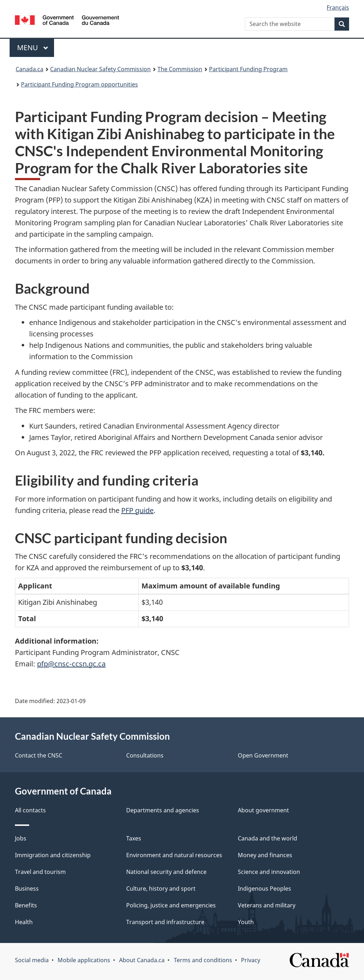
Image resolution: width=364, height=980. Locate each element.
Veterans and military (267, 905)
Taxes (134, 838)
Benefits (26, 905)
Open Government (263, 755)
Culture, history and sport (161, 889)
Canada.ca (30, 69)
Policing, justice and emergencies (171, 905)
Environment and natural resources (174, 855)
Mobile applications (84, 960)
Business (27, 889)
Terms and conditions (203, 960)
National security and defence (166, 872)
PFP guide (137, 510)
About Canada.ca (142, 960)
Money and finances (265, 855)
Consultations (145, 755)
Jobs (21, 838)
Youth (246, 922)
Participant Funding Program (248, 69)
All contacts (30, 810)
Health (24, 922)
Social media (32, 960)
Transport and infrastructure (165, 922)
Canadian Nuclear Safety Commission (100, 69)
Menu (33, 48)
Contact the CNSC (39, 755)
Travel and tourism (40, 872)
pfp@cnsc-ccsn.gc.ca (71, 664)
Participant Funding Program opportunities (79, 84)
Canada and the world (267, 838)
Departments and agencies (163, 810)
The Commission (180, 69)
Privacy (251, 960)
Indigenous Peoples (264, 889)
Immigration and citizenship (53, 855)
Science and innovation (269, 872)
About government (263, 810)
